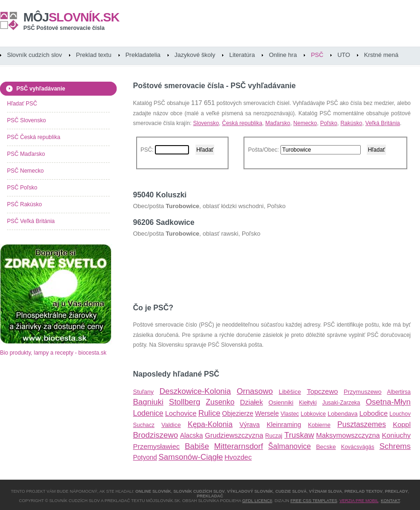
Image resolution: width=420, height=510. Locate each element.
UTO (344, 55)
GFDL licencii (257, 501)
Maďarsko (277, 123)
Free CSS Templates (314, 501)
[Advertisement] (242, 266)
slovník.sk (71, 17)
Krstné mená (381, 55)
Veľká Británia (383, 123)
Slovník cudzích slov (35, 55)
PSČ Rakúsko (24, 204)
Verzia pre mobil (359, 501)
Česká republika (242, 123)
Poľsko (329, 123)
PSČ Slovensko (26, 120)
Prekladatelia (143, 55)
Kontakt (390, 501)
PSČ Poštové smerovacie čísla (64, 28)
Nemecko (305, 123)
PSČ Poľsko (22, 188)
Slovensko (206, 123)
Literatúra (242, 55)
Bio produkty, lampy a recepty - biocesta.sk (53, 353)
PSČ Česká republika (34, 137)
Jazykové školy (195, 55)
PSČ (317, 55)
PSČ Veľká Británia (31, 221)
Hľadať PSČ (22, 104)
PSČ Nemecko (25, 171)
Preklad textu (94, 55)
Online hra (283, 55)
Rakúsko (351, 123)
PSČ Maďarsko (26, 154)
